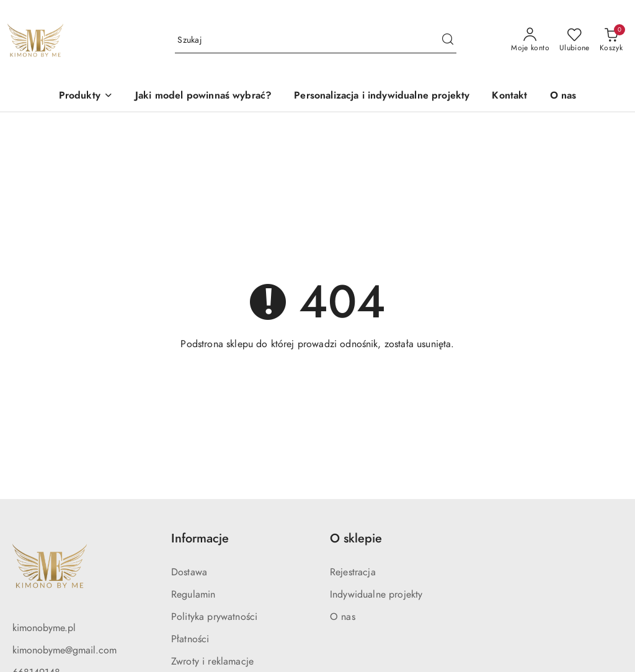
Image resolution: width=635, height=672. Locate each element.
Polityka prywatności (214, 617)
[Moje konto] (530, 40)
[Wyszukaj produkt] (316, 41)
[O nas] (563, 96)
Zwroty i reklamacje (212, 661)
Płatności (190, 639)
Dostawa (189, 572)
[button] (86, 96)
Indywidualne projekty (376, 595)
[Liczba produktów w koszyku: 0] (611, 40)
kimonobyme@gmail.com (64, 650)
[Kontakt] (509, 96)
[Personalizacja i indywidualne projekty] (382, 96)
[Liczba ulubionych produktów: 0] (575, 40)
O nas (343, 617)
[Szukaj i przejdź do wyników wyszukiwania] (448, 40)
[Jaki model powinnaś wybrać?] (203, 96)
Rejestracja (353, 572)
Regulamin (193, 595)
